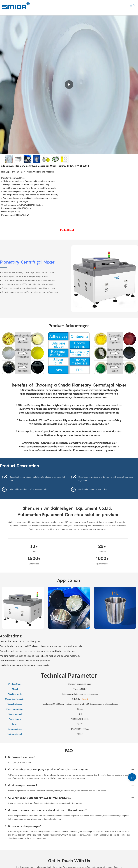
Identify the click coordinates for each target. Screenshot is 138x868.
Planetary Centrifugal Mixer (27, 262)
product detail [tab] (67, 230)
